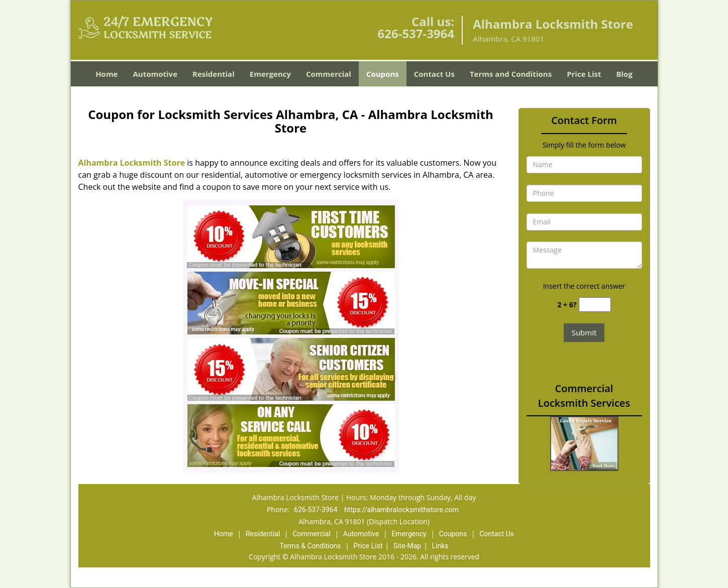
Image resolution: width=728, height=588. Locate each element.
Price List (584, 74)
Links (440, 546)
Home (107, 74)
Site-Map (407, 546)
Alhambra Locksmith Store (132, 163)
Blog (624, 74)
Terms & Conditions (310, 546)
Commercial (329, 74)
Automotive (155, 74)
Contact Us (434, 74)
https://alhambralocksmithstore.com (401, 510)
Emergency (270, 74)
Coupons (383, 74)
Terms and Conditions (511, 74)
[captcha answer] (595, 305)
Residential (214, 74)
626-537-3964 (416, 33)
